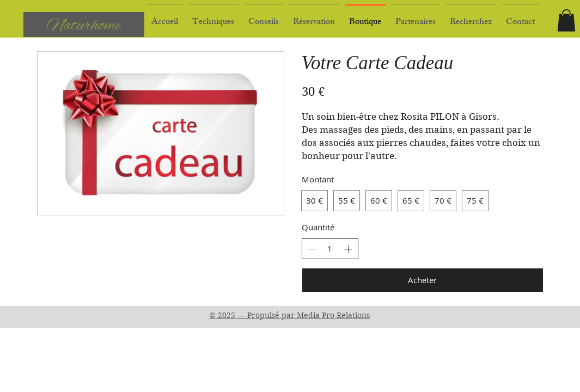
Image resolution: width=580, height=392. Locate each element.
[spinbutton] (330, 249)
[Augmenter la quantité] (348, 249)
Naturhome (84, 26)
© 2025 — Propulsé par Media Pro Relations (289, 315)
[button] (264, 18)
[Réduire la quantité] (312, 249)
